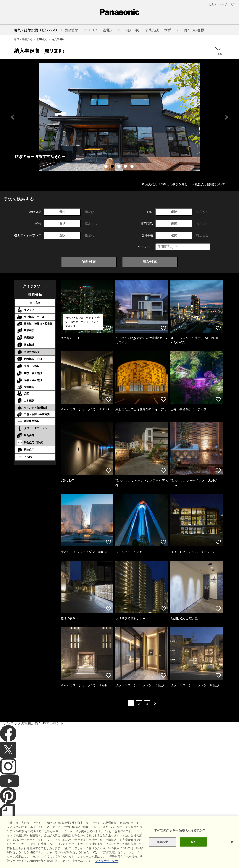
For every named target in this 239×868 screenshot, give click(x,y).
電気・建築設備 (23, 39)
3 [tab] (119, 167)
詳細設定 (162, 842)
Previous (13, 117)
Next (226, 117)
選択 (62, 212)
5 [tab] (132, 167)
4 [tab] (126, 167)
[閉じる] (232, 842)
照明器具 (42, 39)
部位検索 (150, 262)
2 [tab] (113, 167)
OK (193, 842)
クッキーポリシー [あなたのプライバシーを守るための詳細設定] (107, 861)
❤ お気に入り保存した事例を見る (165, 184)
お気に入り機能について (208, 184)
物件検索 (89, 262)
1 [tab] (107, 167)
